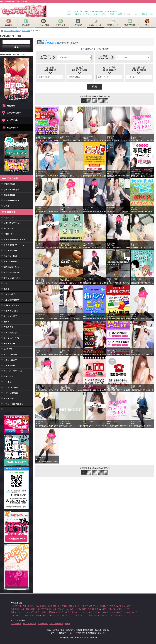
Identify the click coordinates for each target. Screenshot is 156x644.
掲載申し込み (147, 14)
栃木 (104, 14)
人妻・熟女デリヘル (12, 223)
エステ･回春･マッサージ (14, 245)
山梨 (128, 14)
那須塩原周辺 (9, 195)
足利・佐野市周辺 (11, 201)
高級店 (7, 289)
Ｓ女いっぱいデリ (11, 355)
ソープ (7, 283)
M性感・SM (9, 234)
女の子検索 (26, 31)
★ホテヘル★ (9, 344)
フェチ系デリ (9, 366)
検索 (95, 87)
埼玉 (87, 14)
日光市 (7, 206)
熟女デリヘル (9, 229)
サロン (7, 409)
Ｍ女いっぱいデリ (11, 360)
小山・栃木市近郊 (11, 190)
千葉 (95, 14)
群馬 (120, 14)
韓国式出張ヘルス (11, 267)
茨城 (112, 14)
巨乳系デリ (8, 327)
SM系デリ (8, 349)
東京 (69, 14)
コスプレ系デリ (10, 294)
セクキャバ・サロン (12, 338)
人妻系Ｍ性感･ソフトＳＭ (15, 239)
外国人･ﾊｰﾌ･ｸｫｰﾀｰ (11, 311)
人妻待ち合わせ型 (11, 300)
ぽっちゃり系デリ (11, 251)
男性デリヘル (9, 398)
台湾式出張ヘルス (11, 261)
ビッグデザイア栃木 (12, 31)
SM (136, 14)
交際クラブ (8, 377)
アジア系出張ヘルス (12, 272)
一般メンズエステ (11, 393)
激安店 (7, 322)
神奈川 (78, 14)
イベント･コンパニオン (14, 404)
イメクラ (7, 382)
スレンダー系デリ (11, 316)
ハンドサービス (10, 256)
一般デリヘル (9, 218)
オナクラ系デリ (10, 333)
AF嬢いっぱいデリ (11, 305)
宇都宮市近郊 (9, 184)
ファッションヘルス (12, 278)
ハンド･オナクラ (11, 388)
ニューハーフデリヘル (13, 371)
